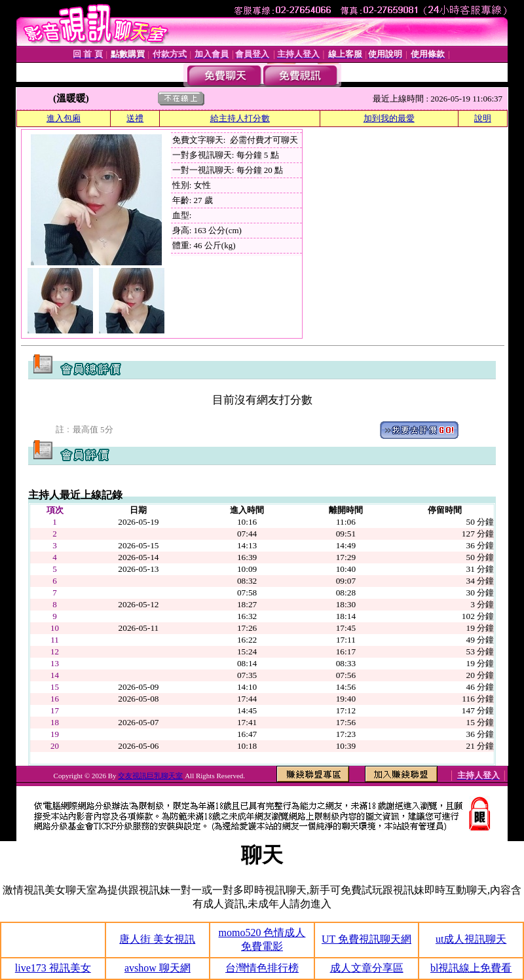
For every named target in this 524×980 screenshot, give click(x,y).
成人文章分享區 (367, 968)
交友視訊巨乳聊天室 (150, 776)
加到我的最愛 (389, 118)
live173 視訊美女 (53, 968)
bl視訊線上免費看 (471, 968)
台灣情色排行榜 (262, 968)
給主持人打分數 (240, 118)
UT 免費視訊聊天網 (366, 939)
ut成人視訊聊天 (471, 939)
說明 (483, 118)
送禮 (135, 118)
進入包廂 (64, 118)
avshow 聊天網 (158, 968)
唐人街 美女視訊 (157, 939)
